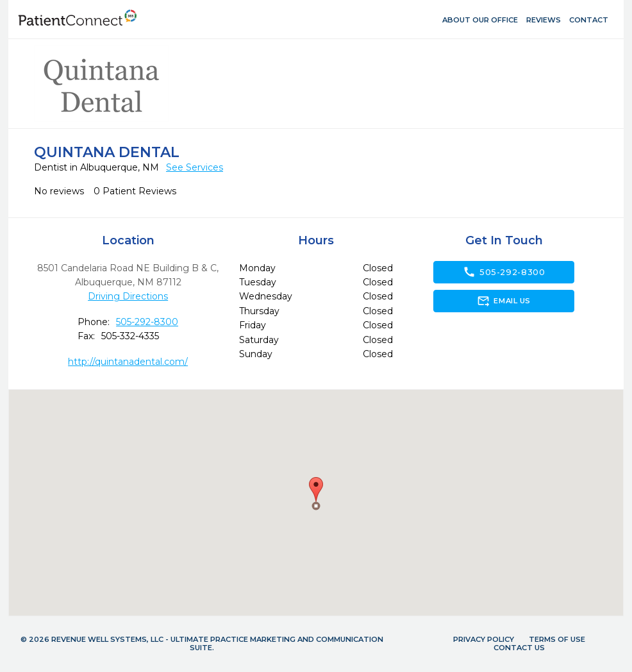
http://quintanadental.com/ (128, 362)
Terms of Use (557, 639)
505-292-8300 (147, 322)
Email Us (503, 301)
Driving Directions (128, 296)
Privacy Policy (484, 639)
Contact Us (519, 648)
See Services (195, 167)
